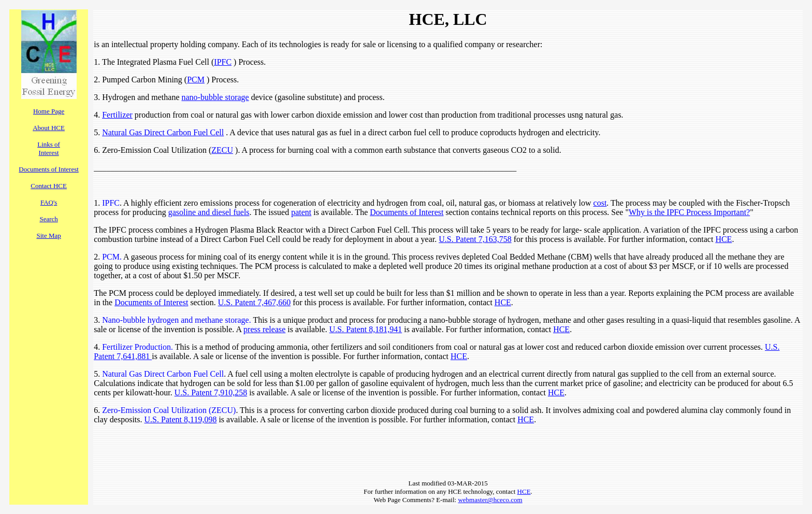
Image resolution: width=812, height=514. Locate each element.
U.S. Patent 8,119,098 (181, 419)
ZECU (222, 150)
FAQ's (49, 202)
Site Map (48, 235)
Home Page (49, 111)
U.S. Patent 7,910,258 (211, 392)
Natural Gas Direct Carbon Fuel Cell (163, 132)
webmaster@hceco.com (490, 500)
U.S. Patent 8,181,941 (366, 329)
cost (600, 203)
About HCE (49, 128)
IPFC (223, 62)
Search (48, 219)
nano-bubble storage (215, 97)
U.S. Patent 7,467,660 (254, 302)
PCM (196, 80)
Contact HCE (49, 186)
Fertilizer (117, 115)
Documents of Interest (49, 169)
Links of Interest (49, 148)
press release (264, 329)
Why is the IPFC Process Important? (689, 212)
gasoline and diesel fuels (209, 212)
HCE (723, 239)
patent (301, 212)
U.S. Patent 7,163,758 (475, 239)
